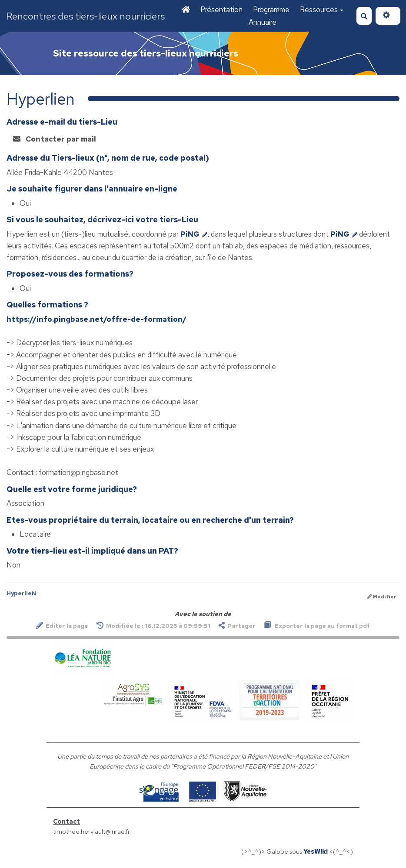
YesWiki (316, 851)
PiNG (194, 234)
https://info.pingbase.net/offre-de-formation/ (97, 319)
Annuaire (263, 22)
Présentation (221, 10)
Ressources (322, 10)
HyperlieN (21, 593)
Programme (271, 10)
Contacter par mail (55, 139)
